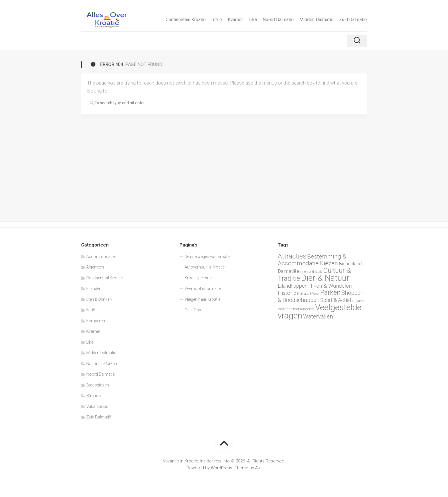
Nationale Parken (102, 364)
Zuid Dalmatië (353, 20)
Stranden (94, 396)
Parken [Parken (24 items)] (330, 292)
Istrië (217, 20)
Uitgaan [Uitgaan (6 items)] (358, 301)
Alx (258, 468)
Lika (253, 20)
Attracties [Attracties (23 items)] (292, 256)
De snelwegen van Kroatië (207, 256)
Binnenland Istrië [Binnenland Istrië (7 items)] (310, 272)
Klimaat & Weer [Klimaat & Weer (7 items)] (308, 294)
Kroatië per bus (198, 278)
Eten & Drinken (99, 299)
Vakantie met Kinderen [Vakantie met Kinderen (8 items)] (296, 309)
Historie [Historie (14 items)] (287, 293)
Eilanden (94, 288)
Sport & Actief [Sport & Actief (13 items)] (336, 300)
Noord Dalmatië (278, 20)
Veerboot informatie (203, 288)
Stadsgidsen (98, 385)
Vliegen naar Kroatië (202, 299)
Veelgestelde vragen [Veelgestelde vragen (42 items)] (320, 311)
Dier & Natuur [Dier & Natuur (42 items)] (325, 278)
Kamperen (96, 321)
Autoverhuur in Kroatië (205, 267)
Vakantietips (97, 406)
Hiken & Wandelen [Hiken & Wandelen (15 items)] (330, 286)
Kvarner (235, 20)
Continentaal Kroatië (186, 20)
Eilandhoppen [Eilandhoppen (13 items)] (293, 286)
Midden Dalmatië (316, 20)
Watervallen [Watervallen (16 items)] (318, 317)
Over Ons (193, 310)
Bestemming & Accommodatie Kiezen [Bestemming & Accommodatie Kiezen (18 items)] (312, 260)
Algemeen (95, 267)
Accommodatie (100, 256)
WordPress (222, 468)
